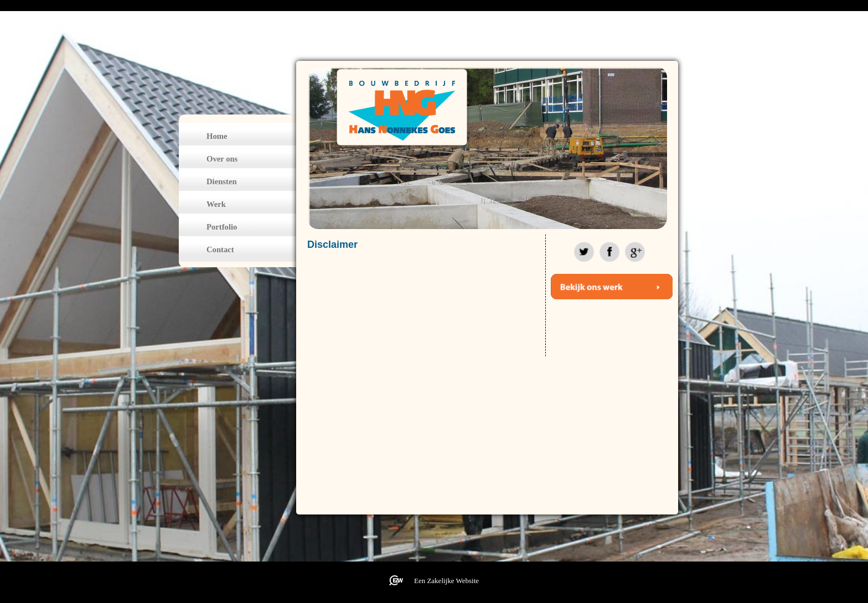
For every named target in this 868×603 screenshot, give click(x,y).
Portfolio (222, 227)
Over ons (222, 159)
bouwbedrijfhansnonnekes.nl (400, 107)
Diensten (222, 181)
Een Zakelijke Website (446, 581)
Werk (216, 204)
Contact (220, 249)
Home (217, 136)
